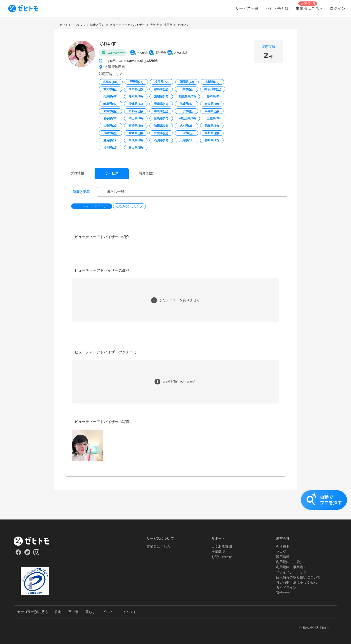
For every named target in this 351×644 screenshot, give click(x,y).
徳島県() (212, 126)
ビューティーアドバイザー (92, 206)
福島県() (161, 89)
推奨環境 (218, 552)
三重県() (214, 118)
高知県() (212, 111)
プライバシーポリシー (293, 572)
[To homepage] (23, 9)
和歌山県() (187, 118)
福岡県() (187, 82)
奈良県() (212, 104)
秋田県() (161, 126)
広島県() (161, 118)
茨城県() (161, 96)
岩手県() (110, 118)
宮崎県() (136, 126)
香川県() (212, 140)
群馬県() (161, 111)
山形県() (186, 111)
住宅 (58, 612)
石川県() (161, 140)
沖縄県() (136, 104)
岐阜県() (110, 104)
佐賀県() (161, 133)
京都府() (136, 111)
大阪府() (212, 82)
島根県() (212, 133)
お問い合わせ (222, 557)
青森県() (161, 104)
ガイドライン (286, 587)
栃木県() (186, 126)
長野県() (136, 82)
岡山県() (136, 118)
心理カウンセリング (129, 206)
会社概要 (283, 547)
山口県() (186, 133)
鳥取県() (136, 140)
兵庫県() (110, 96)
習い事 (73, 612)
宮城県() (186, 104)
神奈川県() (213, 89)
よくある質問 (222, 547)
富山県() (136, 148)
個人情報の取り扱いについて (298, 577)
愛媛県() (136, 133)
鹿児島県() (187, 96)
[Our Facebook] (18, 554)
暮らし (90, 612)
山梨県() (110, 126)
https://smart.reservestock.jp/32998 (131, 61)
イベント (130, 612)
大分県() (186, 140)
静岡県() (214, 96)
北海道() (111, 82)
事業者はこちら (158, 547)
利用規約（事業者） (291, 567)
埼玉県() (161, 82)
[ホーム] (35, 541)
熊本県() (136, 96)
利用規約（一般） (290, 562)
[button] (92, 206)
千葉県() (186, 89)
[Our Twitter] (27, 554)
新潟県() (110, 111)
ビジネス (109, 612)
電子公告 (283, 593)
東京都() (136, 89)
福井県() (110, 148)
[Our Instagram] (36, 554)
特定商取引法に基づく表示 (296, 582)
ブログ (281, 552)
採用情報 (283, 557)
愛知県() (110, 89)
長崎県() (110, 133)
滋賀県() (110, 140)
